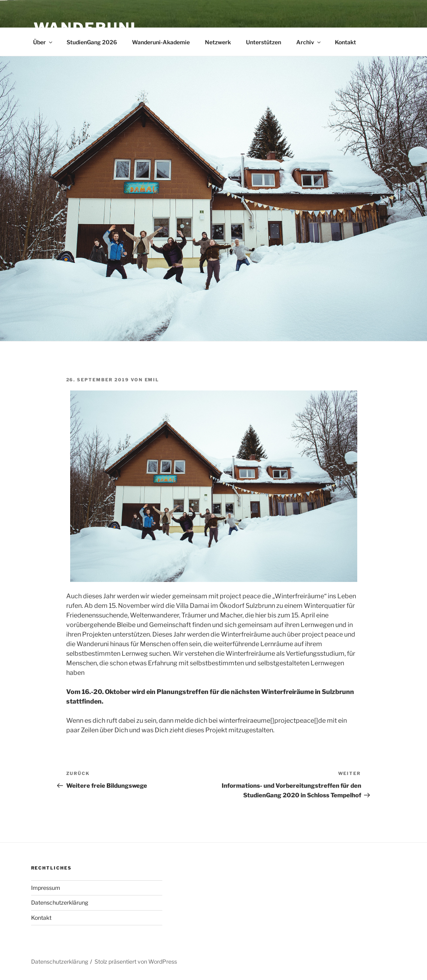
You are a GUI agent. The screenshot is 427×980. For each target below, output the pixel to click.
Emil (152, 380)
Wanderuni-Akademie (161, 42)
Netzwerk (218, 42)
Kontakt (345, 42)
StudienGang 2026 (92, 42)
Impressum (46, 888)
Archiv (309, 42)
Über (43, 42)
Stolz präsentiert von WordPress (136, 961)
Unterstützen (264, 42)
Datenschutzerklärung (60, 902)
